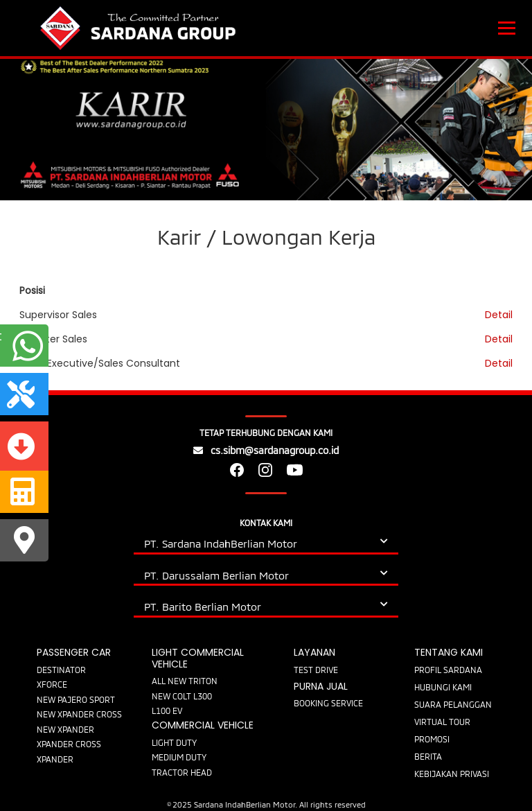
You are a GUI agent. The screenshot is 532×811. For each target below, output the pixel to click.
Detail (499, 315)
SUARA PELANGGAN (453, 704)
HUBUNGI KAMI (443, 687)
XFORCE (52, 684)
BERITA (428, 756)
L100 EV (167, 710)
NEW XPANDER (65, 729)
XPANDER (55, 759)
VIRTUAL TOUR (442, 722)
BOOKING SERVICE (328, 703)
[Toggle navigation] (506, 28)
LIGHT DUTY (174, 742)
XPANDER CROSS (69, 744)
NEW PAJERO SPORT (76, 699)
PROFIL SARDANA (448, 670)
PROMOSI (432, 739)
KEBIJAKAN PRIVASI (452, 774)
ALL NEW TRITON (185, 681)
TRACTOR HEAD (182, 772)
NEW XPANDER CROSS (79, 714)
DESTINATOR (61, 670)
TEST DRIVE (316, 670)
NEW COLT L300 (182, 696)
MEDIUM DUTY (179, 757)
